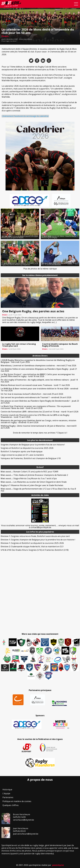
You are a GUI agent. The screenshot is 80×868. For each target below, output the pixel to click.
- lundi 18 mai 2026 (38, 375)
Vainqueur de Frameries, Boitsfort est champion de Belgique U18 (31, 458)
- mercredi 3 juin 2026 (38, 361)
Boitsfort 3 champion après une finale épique (22, 451)
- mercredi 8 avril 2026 (39, 427)
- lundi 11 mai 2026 (35, 385)
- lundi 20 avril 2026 (36, 407)
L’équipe (6, 793)
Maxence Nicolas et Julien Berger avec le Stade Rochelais (32, 485)
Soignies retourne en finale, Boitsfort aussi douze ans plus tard (35, 536)
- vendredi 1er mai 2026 (39, 390)
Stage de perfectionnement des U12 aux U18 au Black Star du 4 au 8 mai (38, 490)
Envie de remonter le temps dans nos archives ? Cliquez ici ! (40, 433)
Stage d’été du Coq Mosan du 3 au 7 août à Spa (29, 478)
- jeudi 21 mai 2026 (39, 370)
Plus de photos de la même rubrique (40, 269)
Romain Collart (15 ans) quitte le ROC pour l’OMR (29, 472)
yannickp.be (58, 865)
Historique (7, 790)
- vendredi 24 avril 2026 (36, 397)
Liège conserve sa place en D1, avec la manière (22, 455)
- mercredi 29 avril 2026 (32, 394)
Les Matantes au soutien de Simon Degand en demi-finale (34, 482)
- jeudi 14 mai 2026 (39, 381)
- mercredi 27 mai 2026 (38, 366)
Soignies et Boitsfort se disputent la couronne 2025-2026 (27, 448)
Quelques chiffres (11, 805)
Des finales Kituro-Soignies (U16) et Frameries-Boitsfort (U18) (35, 550)
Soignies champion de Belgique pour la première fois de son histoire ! (33, 445)
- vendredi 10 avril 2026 (38, 421)
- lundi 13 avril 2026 (35, 416)
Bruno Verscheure (26, 39)
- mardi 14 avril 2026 (40, 412)
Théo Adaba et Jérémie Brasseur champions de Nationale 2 (34, 475)
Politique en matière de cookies (17, 801)
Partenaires (8, 797)
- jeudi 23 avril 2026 (40, 402)
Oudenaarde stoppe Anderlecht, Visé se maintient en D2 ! (32, 547)
